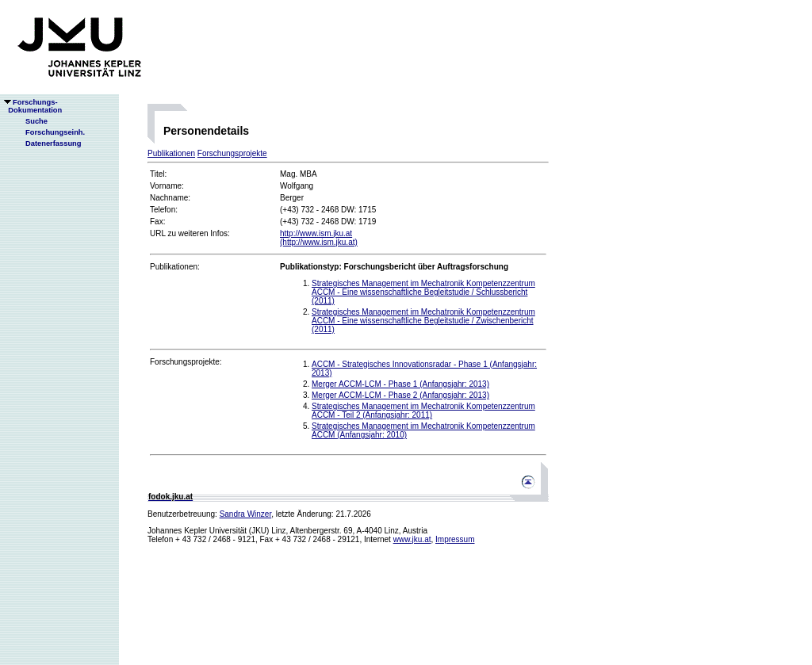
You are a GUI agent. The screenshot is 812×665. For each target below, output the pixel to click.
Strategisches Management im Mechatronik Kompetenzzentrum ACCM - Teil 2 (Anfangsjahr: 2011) (423, 411)
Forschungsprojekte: (186, 362)
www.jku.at (412, 539)
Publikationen (171, 153)
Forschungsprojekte (232, 153)
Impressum (455, 539)
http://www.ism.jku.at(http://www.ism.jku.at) (319, 238)
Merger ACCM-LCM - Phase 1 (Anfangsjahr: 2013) (400, 384)
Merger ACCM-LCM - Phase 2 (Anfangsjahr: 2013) (400, 395)
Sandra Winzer (246, 514)
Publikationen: (175, 267)
